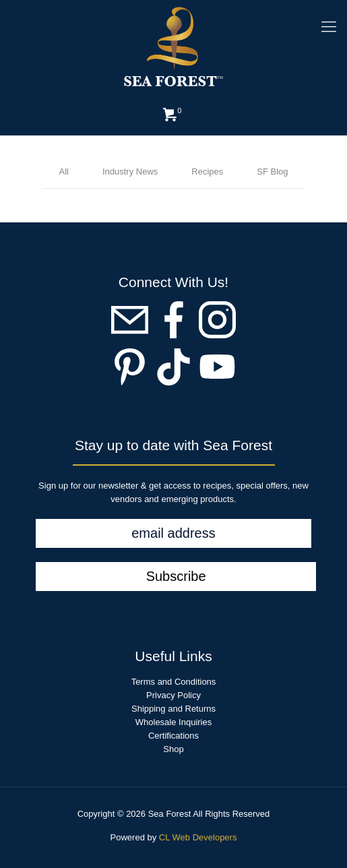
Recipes (207, 172)
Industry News (130, 172)
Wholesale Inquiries (173, 722)
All (63, 172)
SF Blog (272, 172)
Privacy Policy (173, 695)
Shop (173, 749)
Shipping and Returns (173, 709)
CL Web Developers (198, 837)
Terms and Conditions (174, 682)
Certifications (173, 736)
